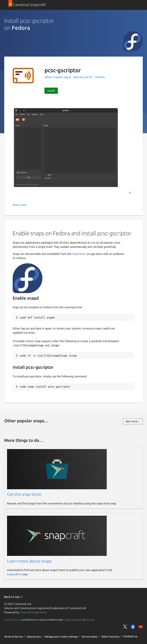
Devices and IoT (83, 77)
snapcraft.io (14, 574)
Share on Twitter (125, 627)
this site (90, 620)
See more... (133, 421)
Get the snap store (24, 494)
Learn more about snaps (29, 561)
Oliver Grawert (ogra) (58, 77)
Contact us (130, 636)
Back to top (14, 597)
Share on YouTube (141, 627)
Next (130, 193)
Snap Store (79, 254)
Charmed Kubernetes (33, 612)
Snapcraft (77, 620)
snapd (67, 620)
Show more (20, 205)
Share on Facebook (133, 627)
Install (51, 91)
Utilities (100, 77)
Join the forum (12, 620)
